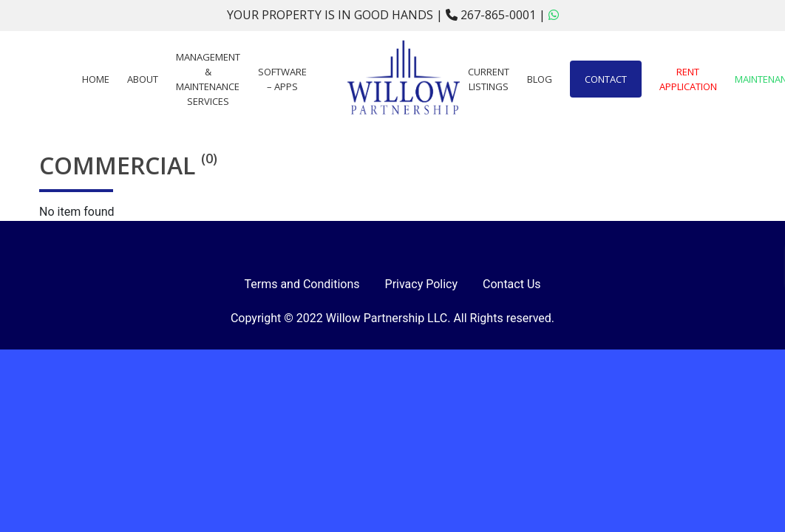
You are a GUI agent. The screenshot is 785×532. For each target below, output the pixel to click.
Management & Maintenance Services (208, 79)
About (143, 79)
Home (96, 79)
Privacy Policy (422, 284)
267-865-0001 (492, 15)
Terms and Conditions (302, 284)
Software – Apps (282, 79)
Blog (540, 79)
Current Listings (489, 79)
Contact (606, 79)
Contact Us (512, 284)
